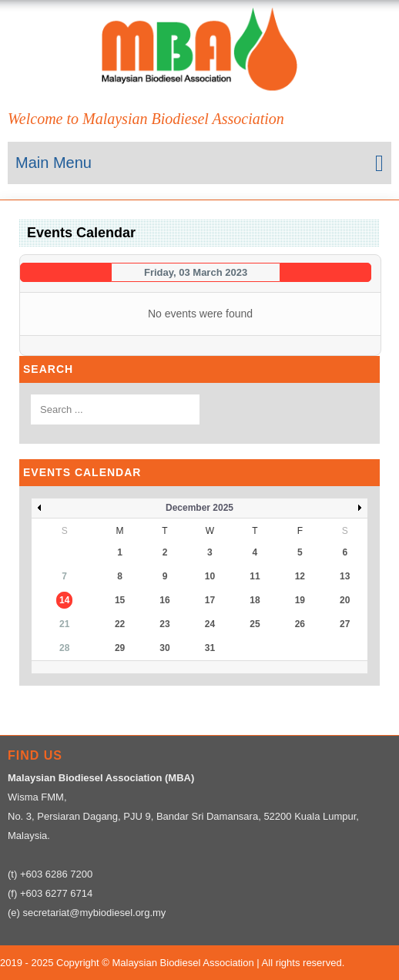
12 (300, 576)
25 (255, 624)
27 (345, 624)
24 (210, 624)
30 (164, 648)
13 (345, 576)
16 (164, 600)
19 (300, 600)
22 (120, 624)
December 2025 (199, 508)
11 (255, 576)
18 (255, 600)
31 (210, 648)
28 (64, 648)
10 (210, 576)
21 (64, 624)
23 (164, 624)
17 (210, 600)
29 (120, 648)
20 (345, 600)
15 (120, 600)
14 (64, 600)
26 (300, 624)
